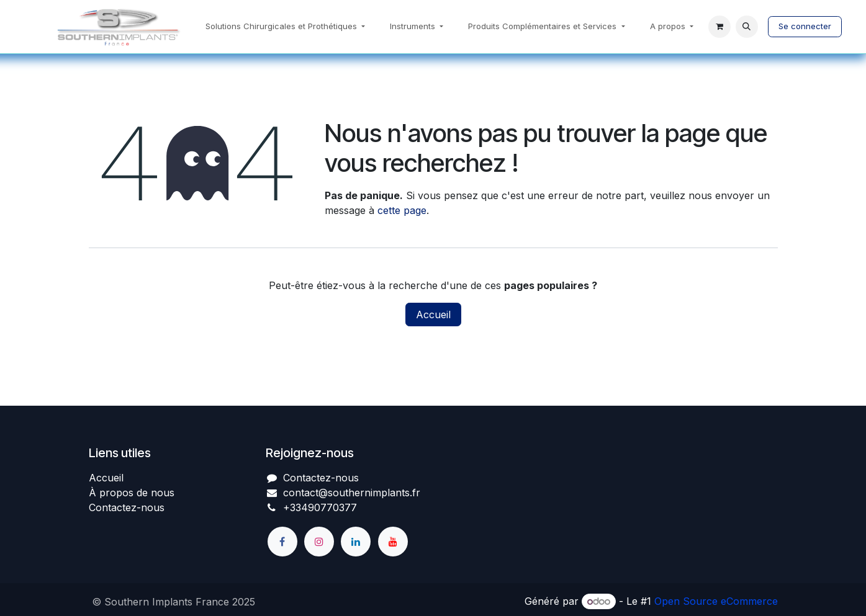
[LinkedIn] (356, 542)
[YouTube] (393, 542)
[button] (747, 27)
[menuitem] (285, 27)
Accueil (433, 315)
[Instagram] (319, 542)
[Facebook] (282, 542)
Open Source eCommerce (716, 601)
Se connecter (805, 26)
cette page (402, 210)
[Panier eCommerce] (719, 27)
